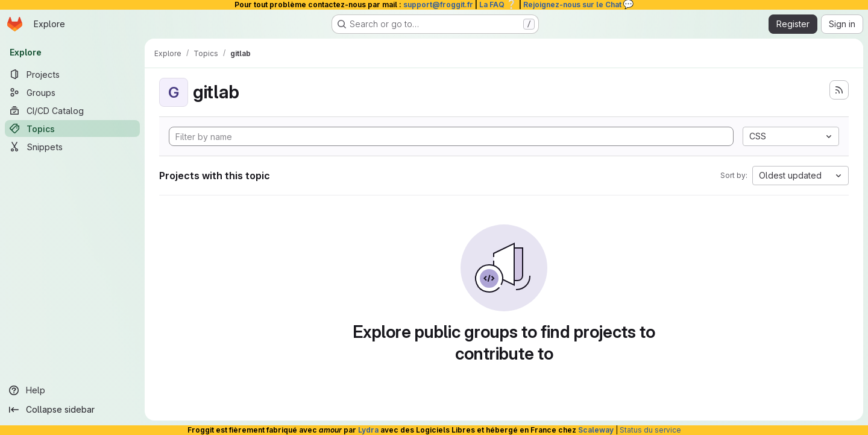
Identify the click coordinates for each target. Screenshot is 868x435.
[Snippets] (72, 147)
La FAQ (498, 5)
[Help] (72, 390)
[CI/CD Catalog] (72, 110)
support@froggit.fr (438, 5)
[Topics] (72, 129)
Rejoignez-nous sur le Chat (579, 5)
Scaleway (596, 430)
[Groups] (72, 92)
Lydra (368, 430)
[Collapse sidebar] (72, 410)
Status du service (650, 430)
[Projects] (72, 74)
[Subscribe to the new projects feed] (839, 90)
